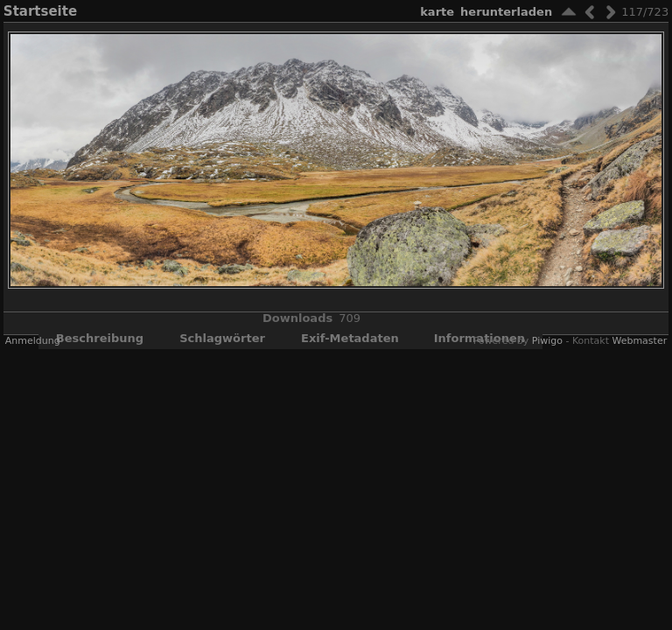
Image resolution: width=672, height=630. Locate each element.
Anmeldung (33, 341)
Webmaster (639, 341)
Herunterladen (506, 12)
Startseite (40, 11)
